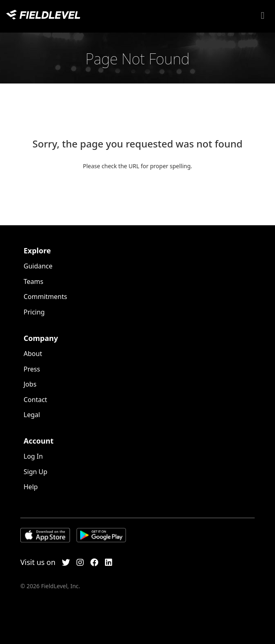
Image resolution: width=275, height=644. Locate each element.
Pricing (34, 312)
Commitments (45, 297)
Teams (33, 281)
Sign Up (35, 472)
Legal (32, 415)
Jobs (30, 384)
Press (32, 369)
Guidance (38, 266)
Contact (35, 400)
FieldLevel (43, 15)
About (33, 354)
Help (31, 487)
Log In (33, 456)
